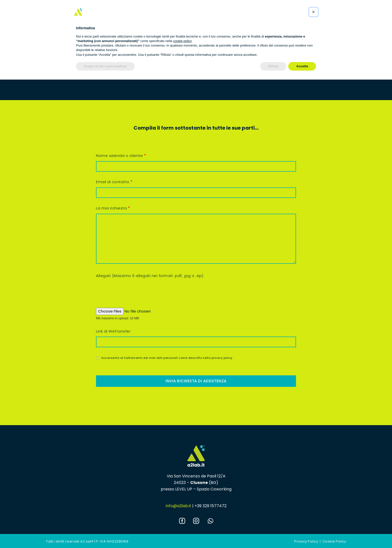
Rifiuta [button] (273, 66)
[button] (313, 12)
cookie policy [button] (182, 41)
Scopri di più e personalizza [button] (105, 66)
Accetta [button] (302, 66)
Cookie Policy (334, 541)
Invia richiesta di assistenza (196, 381)
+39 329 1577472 (210, 506)
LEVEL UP (184, 489)
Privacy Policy (306, 541)
